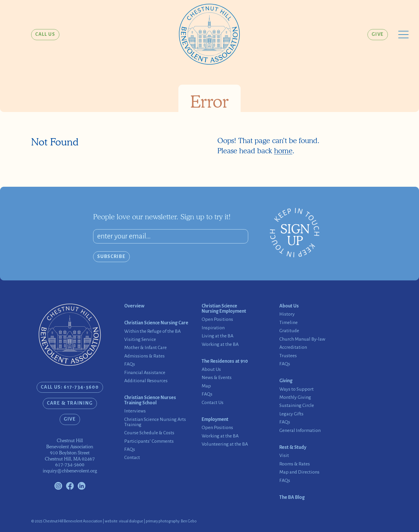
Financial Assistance (145, 373)
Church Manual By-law (302, 339)
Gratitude (289, 331)
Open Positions (217, 320)
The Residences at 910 (225, 361)
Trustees (288, 356)
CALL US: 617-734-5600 (70, 387)
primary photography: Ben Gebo (171, 521)
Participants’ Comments (149, 441)
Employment (215, 420)
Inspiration (213, 328)
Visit (284, 456)
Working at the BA (220, 345)
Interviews (135, 411)
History (287, 314)
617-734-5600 (70, 465)
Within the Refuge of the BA (152, 331)
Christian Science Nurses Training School (150, 400)
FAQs (130, 364)
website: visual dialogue (124, 521)
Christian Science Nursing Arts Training (155, 422)
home (283, 151)
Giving (286, 381)
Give (378, 34)
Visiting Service (140, 340)
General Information (300, 431)
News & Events (217, 378)
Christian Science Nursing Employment (224, 309)
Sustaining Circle (297, 406)
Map (206, 386)
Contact (132, 458)
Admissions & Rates (144, 356)
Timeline (288, 323)
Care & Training (70, 403)
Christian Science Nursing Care (156, 323)
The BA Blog (292, 498)
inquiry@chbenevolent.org (70, 471)
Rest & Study (293, 448)
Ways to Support (297, 389)
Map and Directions (299, 472)
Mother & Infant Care (145, 348)
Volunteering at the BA (225, 444)
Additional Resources (146, 381)
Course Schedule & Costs (149, 433)
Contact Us (213, 403)
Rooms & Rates (295, 464)
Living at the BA (218, 336)
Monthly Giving (295, 397)
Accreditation (293, 347)
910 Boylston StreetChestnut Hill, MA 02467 (70, 456)
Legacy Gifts (291, 414)
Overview (134, 306)
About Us (211, 370)
